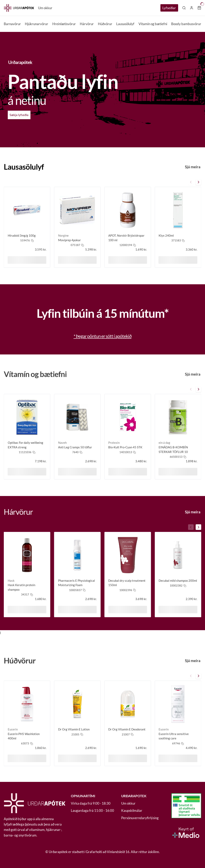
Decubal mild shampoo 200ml (178, 581)
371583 (176, 240)
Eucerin (13, 729)
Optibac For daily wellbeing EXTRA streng (25, 445)
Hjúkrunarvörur (37, 24)
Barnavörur (12, 24)
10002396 (126, 590)
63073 (25, 743)
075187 (75, 245)
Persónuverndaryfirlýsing (140, 818)
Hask (11, 581)
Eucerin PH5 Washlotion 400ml (24, 736)
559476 (25, 240)
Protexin (114, 443)
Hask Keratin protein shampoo (21, 587)
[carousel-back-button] (191, 182)
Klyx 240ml (166, 235)
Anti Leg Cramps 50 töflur (75, 447)
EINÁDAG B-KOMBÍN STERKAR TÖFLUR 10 (173, 449)
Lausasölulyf (125, 24)
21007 (126, 734)
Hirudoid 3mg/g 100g (22, 235)
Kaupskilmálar (132, 810)
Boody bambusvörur (186, 24)
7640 (75, 452)
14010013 (126, 452)
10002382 (176, 586)
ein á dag (164, 443)
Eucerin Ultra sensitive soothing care (174, 736)
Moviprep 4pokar (69, 240)
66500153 (176, 457)
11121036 (25, 452)
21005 (75, 734)
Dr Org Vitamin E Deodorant (127, 729)
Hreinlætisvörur (64, 24)
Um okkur (45, 8)
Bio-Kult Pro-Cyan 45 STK (125, 447)
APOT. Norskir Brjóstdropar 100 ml (126, 238)
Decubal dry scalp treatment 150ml (127, 583)
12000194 (126, 245)
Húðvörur (105, 24)
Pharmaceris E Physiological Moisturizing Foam (77, 583)
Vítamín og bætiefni (153, 24)
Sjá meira (193, 167)
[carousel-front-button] (198, 182)
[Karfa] (199, 8)
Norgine (63, 235)
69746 (176, 743)
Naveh (62, 443)
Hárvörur (87, 24)
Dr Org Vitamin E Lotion (74, 729)
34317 (25, 594)
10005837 (75, 590)
